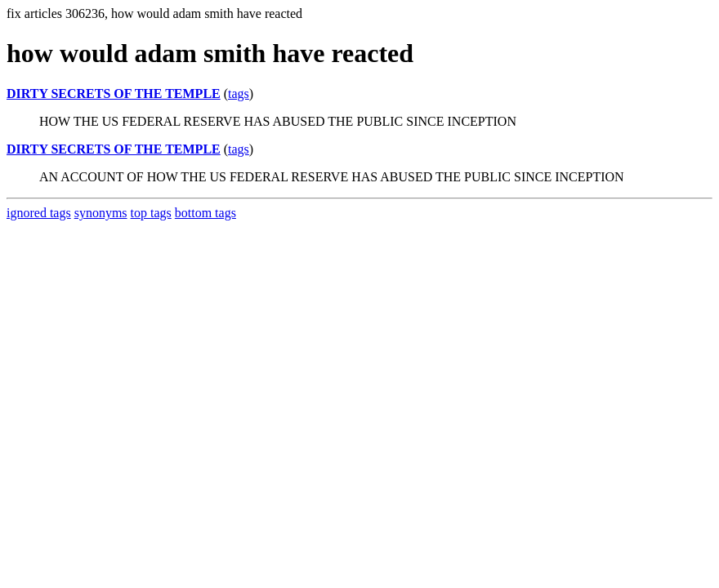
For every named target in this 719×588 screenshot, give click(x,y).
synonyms (101, 213)
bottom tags (205, 213)
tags (239, 94)
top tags (151, 213)
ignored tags (39, 213)
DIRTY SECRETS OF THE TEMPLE (114, 94)
